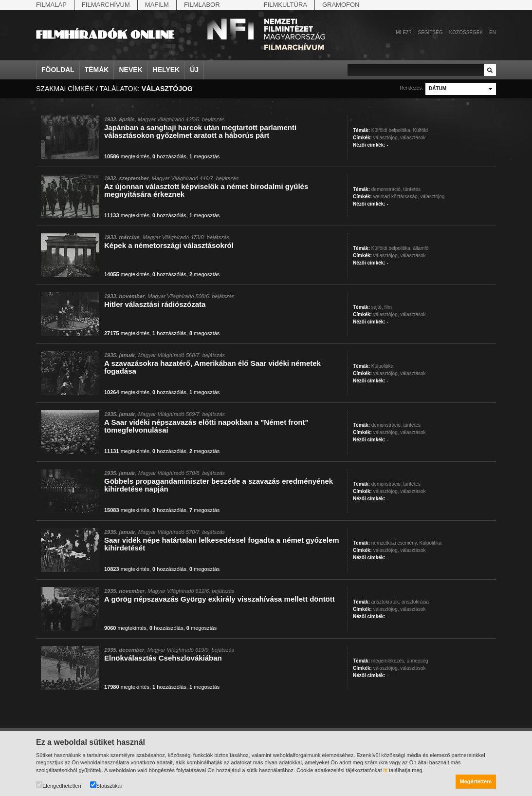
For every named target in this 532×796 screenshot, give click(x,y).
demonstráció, (387, 189)
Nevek (130, 70)
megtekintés (127, 156)
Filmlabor (202, 5)
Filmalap (51, 5)
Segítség (431, 32)
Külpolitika (383, 366)
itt (386, 770)
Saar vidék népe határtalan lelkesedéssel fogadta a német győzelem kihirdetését (222, 544)
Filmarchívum (106, 5)
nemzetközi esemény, (395, 543)
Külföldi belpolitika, (392, 130)
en (493, 32)
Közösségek (466, 32)
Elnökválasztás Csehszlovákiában (163, 658)
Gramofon (341, 5)
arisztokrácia (415, 602)
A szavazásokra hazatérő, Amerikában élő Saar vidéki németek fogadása (212, 367)
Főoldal (58, 70)
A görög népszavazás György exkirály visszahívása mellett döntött (220, 599)
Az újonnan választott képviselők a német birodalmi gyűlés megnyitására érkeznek (206, 190)
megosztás (204, 156)
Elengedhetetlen (59, 785)
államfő (421, 248)
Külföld (420, 130)
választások (413, 138)
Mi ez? (404, 32)
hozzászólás (169, 156)
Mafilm (157, 5)
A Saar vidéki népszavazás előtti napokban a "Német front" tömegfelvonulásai (206, 426)
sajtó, (377, 307)
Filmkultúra (285, 5)
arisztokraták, (386, 602)
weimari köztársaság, (396, 197)
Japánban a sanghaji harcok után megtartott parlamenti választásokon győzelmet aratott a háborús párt (200, 131)
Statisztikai (106, 785)
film (388, 307)
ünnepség (418, 661)
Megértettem (476, 781)
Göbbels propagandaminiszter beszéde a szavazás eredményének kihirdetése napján (219, 485)
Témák (97, 70)
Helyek (166, 70)
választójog (432, 197)
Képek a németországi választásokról (169, 245)
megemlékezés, (388, 661)
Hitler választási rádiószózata (155, 304)
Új (194, 70)
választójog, (386, 138)
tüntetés (412, 189)
